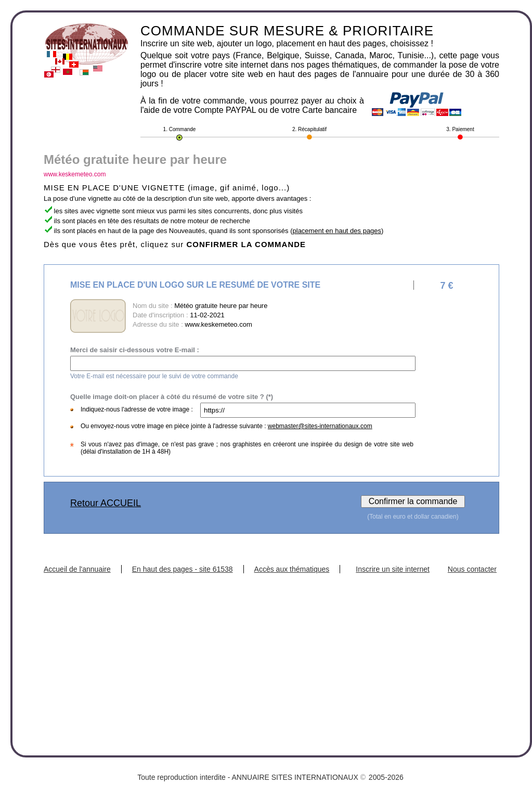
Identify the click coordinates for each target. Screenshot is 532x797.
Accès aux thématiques (292, 569)
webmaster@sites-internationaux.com (320, 426)
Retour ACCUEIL (106, 503)
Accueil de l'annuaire (77, 569)
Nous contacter (472, 569)
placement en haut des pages (337, 231)
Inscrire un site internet (393, 569)
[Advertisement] (271, 651)
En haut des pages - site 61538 (183, 569)
